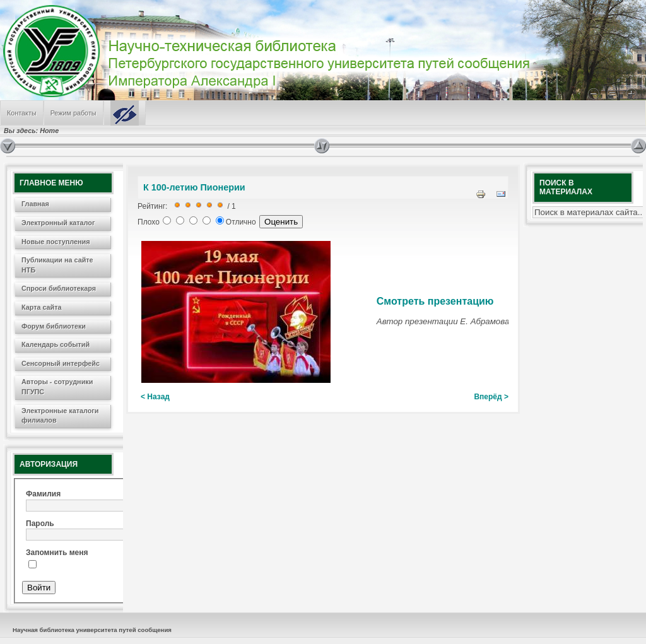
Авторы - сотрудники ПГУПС (57, 387)
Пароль (40, 524)
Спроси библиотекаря (59, 288)
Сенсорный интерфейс (61, 363)
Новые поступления (56, 242)
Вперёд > (491, 397)
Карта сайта (42, 307)
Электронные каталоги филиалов (60, 416)
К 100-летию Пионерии (194, 187)
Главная (35, 204)
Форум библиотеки (54, 326)
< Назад (155, 397)
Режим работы (73, 113)
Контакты (22, 113)
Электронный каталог (58, 223)
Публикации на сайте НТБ (57, 265)
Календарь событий (56, 344)
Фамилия (43, 494)
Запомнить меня (57, 553)
